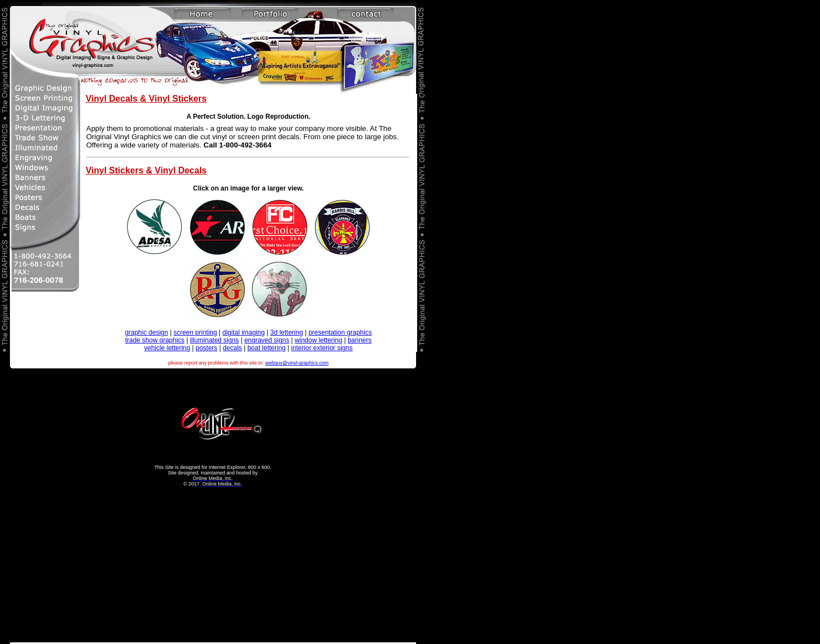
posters (206, 348)
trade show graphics (154, 340)
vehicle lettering (167, 348)
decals (232, 348)
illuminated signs (215, 340)
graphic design (146, 332)
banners (359, 340)
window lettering (318, 340)
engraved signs (267, 340)
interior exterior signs (322, 348)
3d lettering (287, 332)
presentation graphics (340, 332)
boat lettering (267, 348)
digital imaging (243, 332)
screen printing (195, 332)
